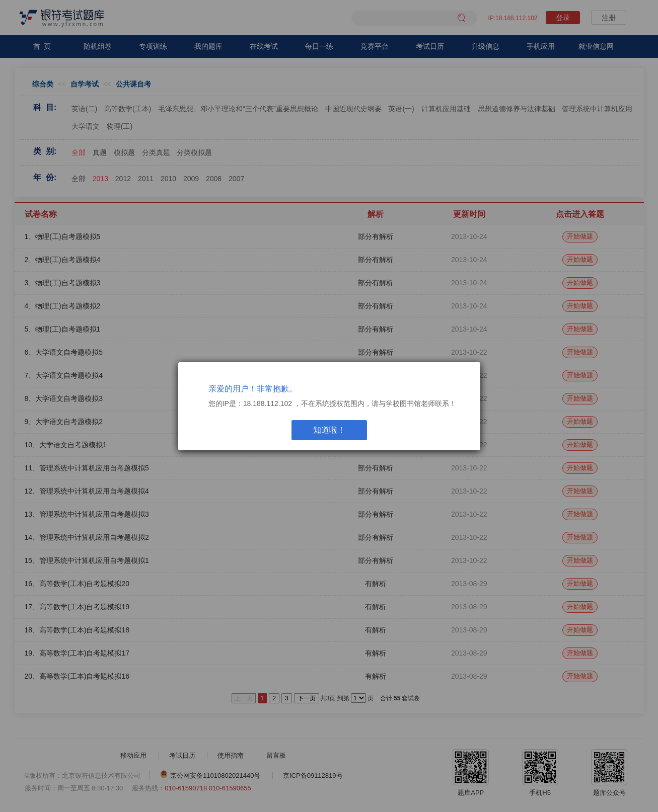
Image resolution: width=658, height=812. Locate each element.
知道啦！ (329, 430)
